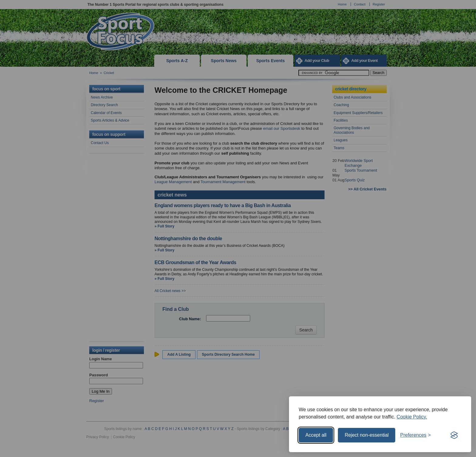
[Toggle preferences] (415, 435)
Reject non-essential (367, 435)
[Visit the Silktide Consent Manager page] (454, 435)
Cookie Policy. (412, 417)
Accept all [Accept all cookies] (316, 435)
